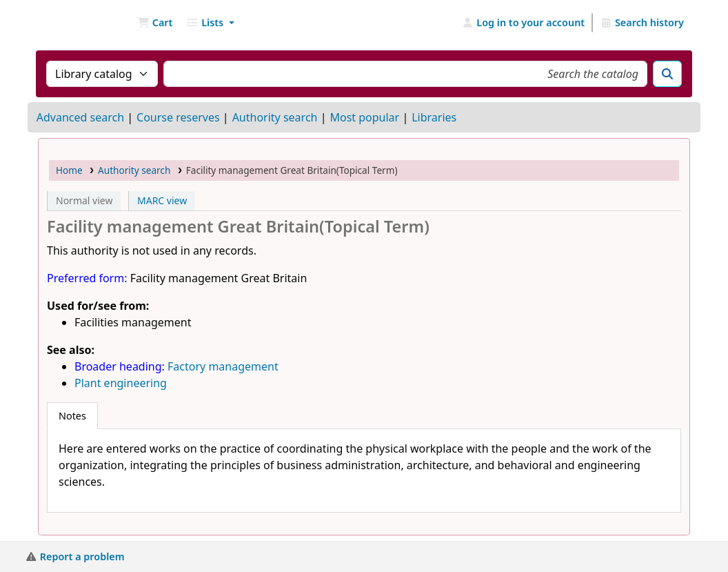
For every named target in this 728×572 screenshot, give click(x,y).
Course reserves (178, 117)
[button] (155, 23)
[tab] (72, 416)
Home (69, 170)
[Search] (667, 74)
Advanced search (80, 117)
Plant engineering (121, 383)
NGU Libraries (73, 23)
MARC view (162, 200)
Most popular (364, 117)
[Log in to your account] (524, 23)
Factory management (223, 366)
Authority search (275, 117)
